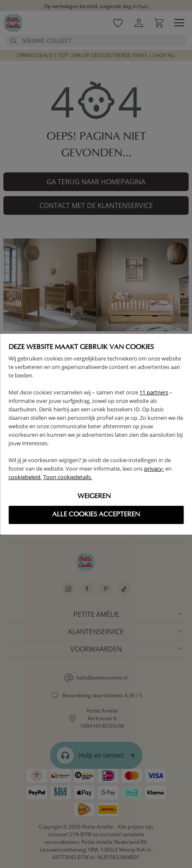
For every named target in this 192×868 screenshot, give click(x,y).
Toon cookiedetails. (68, 477)
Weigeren (94, 496)
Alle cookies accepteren (96, 515)
